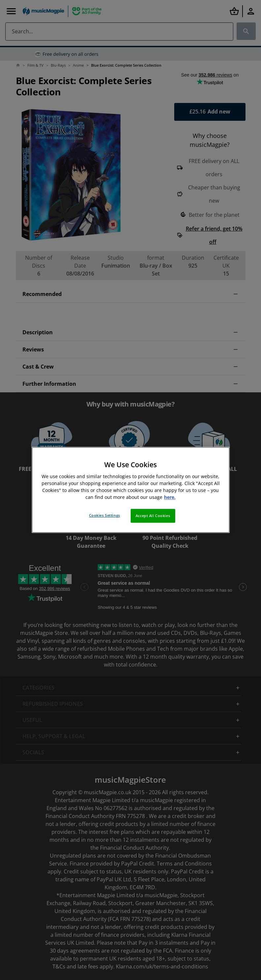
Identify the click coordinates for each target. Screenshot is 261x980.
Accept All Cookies (153, 516)
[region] (131, 490)
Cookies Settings (105, 516)
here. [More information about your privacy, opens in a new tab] (170, 497)
